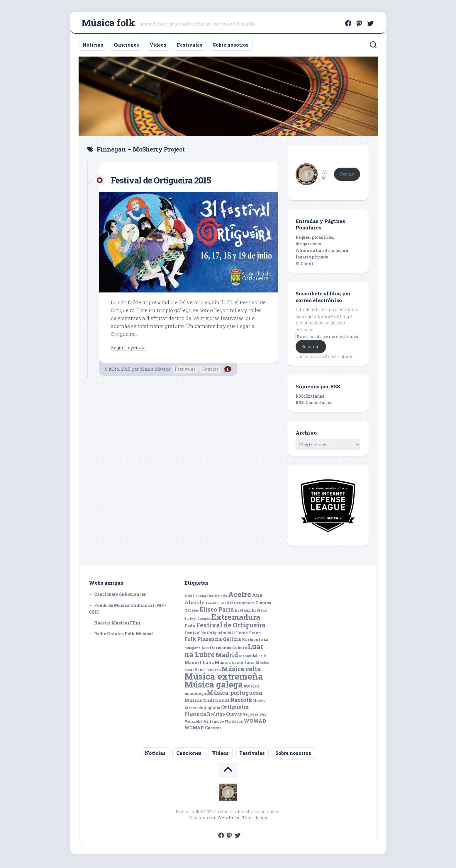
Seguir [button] (347, 176)
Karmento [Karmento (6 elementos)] (252, 642)
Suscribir (311, 349)
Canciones (126, 47)
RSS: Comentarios (314, 405)
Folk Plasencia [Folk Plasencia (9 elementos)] (203, 641)
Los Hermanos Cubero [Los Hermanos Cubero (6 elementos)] (224, 650)
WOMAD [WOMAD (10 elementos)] (255, 723)
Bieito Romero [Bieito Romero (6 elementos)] (240, 605)
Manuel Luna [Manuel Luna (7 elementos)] (199, 665)
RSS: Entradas (310, 398)
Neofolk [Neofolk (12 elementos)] (241, 702)
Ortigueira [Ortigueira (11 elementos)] (235, 709)
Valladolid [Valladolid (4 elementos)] (194, 724)
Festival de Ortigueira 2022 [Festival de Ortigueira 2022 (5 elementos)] (210, 635)
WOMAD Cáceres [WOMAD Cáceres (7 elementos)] (203, 730)
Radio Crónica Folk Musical (124, 636)
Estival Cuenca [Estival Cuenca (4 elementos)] (197, 621)
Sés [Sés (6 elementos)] (263, 716)
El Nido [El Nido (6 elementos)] (260, 612)
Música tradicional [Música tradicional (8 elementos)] (207, 702)
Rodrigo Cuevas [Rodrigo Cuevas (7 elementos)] (224, 716)
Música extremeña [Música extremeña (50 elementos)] (224, 679)
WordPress (229, 820)
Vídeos (158, 47)
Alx (264, 820)
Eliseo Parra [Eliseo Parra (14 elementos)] (217, 612)
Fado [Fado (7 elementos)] (190, 628)
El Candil (305, 266)
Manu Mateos (155, 371)
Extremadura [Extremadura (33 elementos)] (236, 619)
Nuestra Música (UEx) (117, 625)
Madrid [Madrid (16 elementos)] (227, 657)
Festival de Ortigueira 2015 (168, 182)
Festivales (190, 47)
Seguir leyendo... (130, 349)
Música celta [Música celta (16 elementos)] (241, 671)
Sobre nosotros (231, 47)
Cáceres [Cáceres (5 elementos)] (192, 612)
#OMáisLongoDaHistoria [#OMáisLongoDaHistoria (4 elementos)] (206, 598)
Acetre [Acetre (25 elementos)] (240, 596)
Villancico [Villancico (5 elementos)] (214, 724)
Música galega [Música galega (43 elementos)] (214, 687)
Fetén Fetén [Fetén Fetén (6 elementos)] (249, 635)
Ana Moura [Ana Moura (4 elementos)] (215, 605)
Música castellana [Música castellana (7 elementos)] (235, 665)
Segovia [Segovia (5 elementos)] (251, 716)
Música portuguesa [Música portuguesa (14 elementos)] (235, 695)
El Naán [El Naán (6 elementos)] (243, 612)
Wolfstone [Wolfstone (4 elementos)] (234, 724)
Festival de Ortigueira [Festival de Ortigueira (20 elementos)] (231, 627)
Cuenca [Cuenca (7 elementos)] (263, 605)
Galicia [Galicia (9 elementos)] (232, 641)
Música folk (108, 24)
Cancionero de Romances (120, 596)
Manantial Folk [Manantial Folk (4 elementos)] (252, 658)
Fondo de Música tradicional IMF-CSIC (127, 611)
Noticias (93, 47)
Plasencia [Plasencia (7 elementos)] (195, 716)
